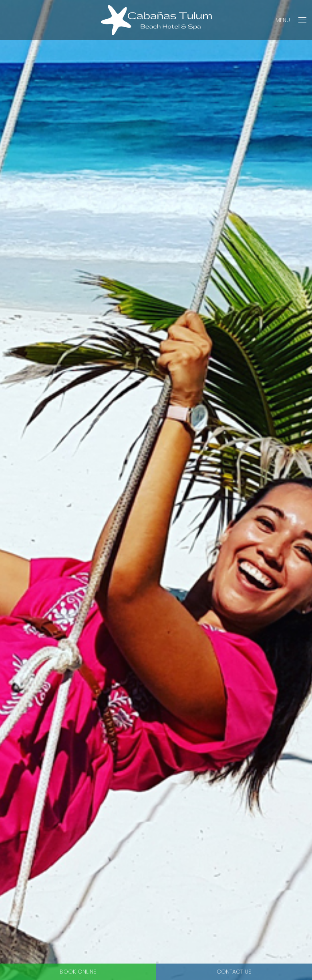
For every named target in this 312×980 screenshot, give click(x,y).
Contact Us (234, 972)
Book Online (78, 972)
